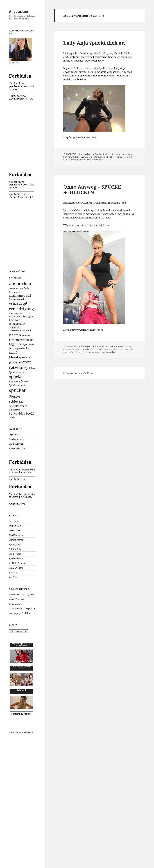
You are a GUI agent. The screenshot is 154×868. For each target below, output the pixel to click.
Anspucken (19, 11)
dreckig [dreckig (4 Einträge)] (23, 299)
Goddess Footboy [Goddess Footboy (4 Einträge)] (17, 331)
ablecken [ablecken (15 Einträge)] (15, 278)
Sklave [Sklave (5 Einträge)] (32, 368)
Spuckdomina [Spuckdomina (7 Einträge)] (17, 372)
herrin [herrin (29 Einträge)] (15, 335)
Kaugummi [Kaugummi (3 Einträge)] (18, 349)
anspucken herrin (71, 349)
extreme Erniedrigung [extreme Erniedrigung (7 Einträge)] (22, 316)
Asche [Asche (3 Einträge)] (11, 289)
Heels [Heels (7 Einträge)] (28, 330)
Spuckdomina (15, 554)
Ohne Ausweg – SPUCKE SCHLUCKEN (92, 190)
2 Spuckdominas (16, 599)
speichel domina (116, 157)
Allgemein (14, 435)
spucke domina (84, 160)
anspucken (86, 154)
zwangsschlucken (108, 352)
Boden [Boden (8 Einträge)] (27, 288)
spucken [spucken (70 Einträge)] (18, 390)
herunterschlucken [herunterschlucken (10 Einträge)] (22, 340)
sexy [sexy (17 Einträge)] (25, 368)
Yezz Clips (14, 573)
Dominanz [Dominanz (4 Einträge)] (14, 299)
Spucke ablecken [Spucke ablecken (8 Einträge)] (19, 382)
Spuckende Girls (16, 444)
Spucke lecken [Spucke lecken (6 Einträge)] (17, 385)
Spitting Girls (15, 549)
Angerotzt (14, 521)
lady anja (79, 157)
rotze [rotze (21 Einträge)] (27, 362)
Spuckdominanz (16, 439)
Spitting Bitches (16, 540)
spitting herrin (119, 349)
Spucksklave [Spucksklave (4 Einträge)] (15, 410)
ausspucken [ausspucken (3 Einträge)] (19, 289)
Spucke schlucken (79, 352)
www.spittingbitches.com (89, 330)
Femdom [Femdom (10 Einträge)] (15, 320)
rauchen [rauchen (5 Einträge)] (19, 363)
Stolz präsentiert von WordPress (78, 373)
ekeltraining (85, 349)
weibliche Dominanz (18, 563)
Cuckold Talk (15, 530)
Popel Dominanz (16, 535)
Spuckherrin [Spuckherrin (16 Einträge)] (18, 406)
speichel (104, 157)
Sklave (94, 349)
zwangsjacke (93, 352)
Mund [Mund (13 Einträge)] (13, 353)
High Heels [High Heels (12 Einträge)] (17, 344)
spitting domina (105, 349)
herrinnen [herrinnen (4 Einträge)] (26, 336)
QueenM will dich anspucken (22, 609)
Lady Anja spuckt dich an (20, 613)
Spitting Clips (15, 544)
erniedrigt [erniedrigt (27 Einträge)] (18, 303)
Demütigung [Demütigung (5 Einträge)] (15, 292)
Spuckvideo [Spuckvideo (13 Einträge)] (17, 413)
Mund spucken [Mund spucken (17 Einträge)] (20, 357)
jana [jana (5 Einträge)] (11, 349)
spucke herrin (98, 160)
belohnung (129, 154)
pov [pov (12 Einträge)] (12, 362)
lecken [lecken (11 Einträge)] (27, 348)
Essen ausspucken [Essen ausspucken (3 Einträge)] (16, 313)
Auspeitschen (15, 526)
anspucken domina (122, 346)
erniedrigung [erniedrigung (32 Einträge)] (21, 309)
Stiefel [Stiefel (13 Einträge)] (30, 413)
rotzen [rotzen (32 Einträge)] (15, 367)
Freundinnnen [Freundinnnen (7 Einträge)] (17, 324)
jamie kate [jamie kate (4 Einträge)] (29, 344)
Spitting (73, 160)
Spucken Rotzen (16, 559)
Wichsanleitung (16, 568)
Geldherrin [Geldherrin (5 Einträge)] (15, 327)
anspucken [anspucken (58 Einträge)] (20, 283)
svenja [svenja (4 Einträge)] (12, 417)
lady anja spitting (92, 157)
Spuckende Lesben (17, 449)
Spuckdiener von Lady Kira (21, 595)
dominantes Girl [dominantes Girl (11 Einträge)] (20, 296)
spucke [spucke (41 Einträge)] (16, 377)
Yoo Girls (13, 577)
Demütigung (15, 604)
